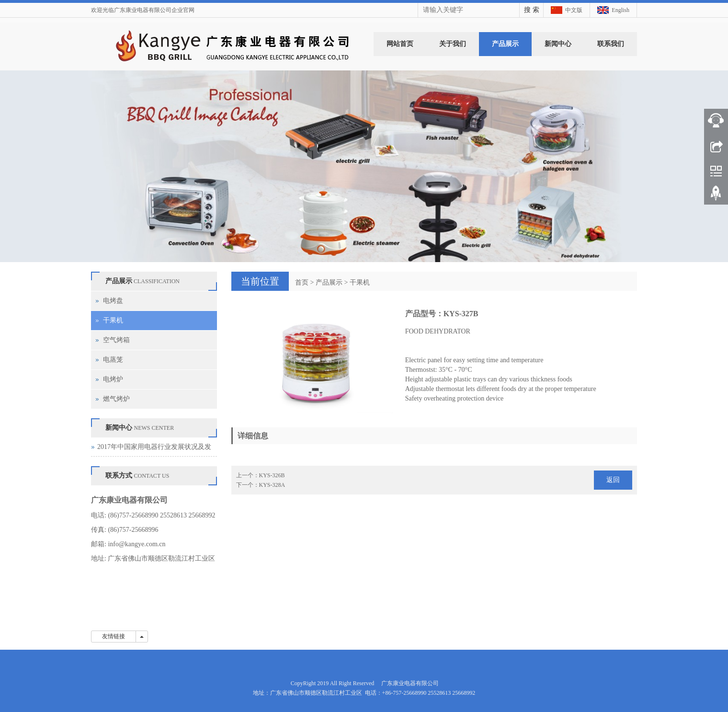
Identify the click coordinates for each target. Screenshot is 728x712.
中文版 (574, 10)
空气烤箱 (116, 340)
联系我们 (611, 44)
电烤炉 (113, 379)
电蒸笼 (113, 360)
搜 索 (532, 10)
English (620, 10)
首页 (302, 282)
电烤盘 (113, 301)
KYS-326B (272, 475)
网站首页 (400, 44)
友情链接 (114, 636)
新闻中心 (558, 44)
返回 (613, 480)
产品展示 (505, 44)
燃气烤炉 (116, 399)
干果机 (360, 282)
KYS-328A (272, 485)
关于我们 (453, 44)
